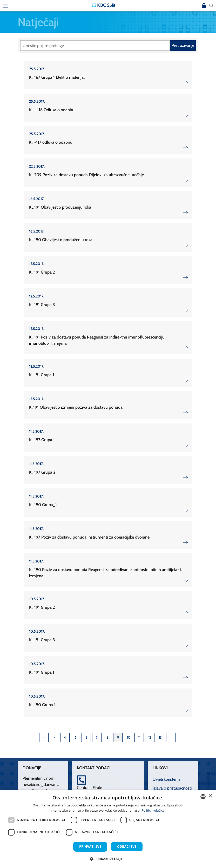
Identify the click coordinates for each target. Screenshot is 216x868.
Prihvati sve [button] (90, 847)
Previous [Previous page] (55, 737)
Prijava (204, 6)
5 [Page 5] (76, 737)
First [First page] (44, 737)
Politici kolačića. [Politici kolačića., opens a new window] (154, 810)
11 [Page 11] (139, 737)
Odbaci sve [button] (127, 847)
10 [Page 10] (129, 737)
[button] (108, 859)
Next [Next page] (171, 737)
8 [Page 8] (107, 737)
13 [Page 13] (160, 737)
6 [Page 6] (86, 737)
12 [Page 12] (150, 737)
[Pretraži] (95, 45)
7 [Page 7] (97, 737)
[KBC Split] (104, 5)
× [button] (210, 796)
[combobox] (203, 797)
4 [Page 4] (65, 737)
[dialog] (108, 829)
